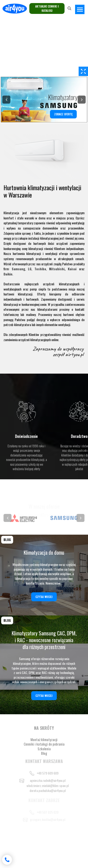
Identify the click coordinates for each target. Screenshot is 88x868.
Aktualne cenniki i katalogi (47, 8)
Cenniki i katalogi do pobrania (44, 744)
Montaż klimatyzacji (44, 739)
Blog (44, 753)
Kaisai (72, 269)
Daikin (8, 274)
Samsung (18, 269)
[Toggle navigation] (80, 9)
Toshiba (40, 269)
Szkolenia (44, 749)
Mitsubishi (57, 269)
